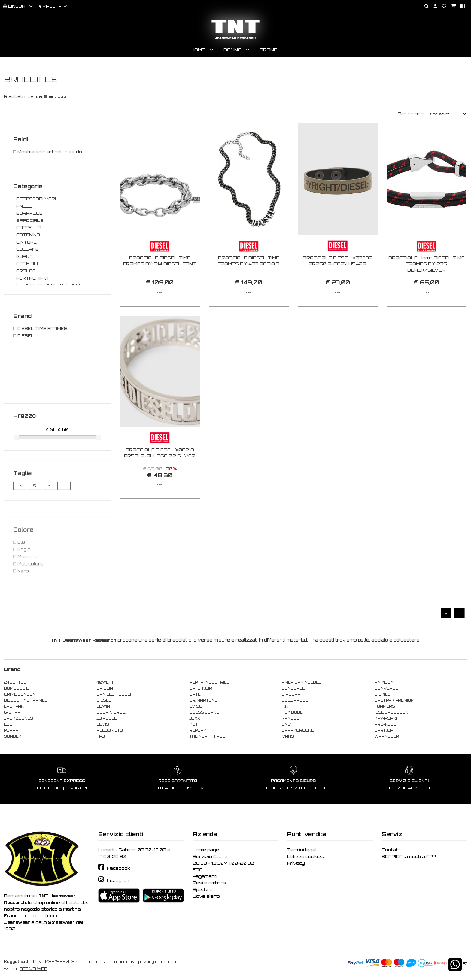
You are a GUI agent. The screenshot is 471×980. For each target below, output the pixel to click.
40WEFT (105, 682)
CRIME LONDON (20, 694)
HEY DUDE (292, 712)
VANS (288, 736)
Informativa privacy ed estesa (145, 962)
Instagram (119, 881)
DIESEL (104, 700)
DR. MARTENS (203, 700)
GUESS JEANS (204, 712)
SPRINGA (384, 730)
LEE (8, 724)
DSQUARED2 (295, 700)
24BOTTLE (15, 682)
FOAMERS (385, 706)
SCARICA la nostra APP (409, 857)
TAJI (101, 736)
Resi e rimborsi (210, 883)
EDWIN (103, 706)
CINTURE (26, 242)
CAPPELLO (29, 228)
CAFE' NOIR (201, 688)
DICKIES (383, 694)
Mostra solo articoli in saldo (48, 152)
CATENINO (28, 235)
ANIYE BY (384, 682)
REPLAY (198, 730)
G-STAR (12, 712)
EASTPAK (14, 706)
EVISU (196, 706)
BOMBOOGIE (16, 688)
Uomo (198, 50)
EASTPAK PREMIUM (394, 700)
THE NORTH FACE (207, 736)
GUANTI (25, 256)
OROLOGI (26, 271)
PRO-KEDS (386, 724)
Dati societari (96, 962)
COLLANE (27, 249)
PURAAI (12, 730)
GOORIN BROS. (111, 712)
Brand (269, 50)
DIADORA (291, 694)
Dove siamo (206, 896)
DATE (195, 694)
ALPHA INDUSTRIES (210, 682)
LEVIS (103, 724)
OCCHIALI (27, 264)
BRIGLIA (105, 688)
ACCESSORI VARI (36, 199)
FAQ (198, 870)
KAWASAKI (386, 718)
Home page (206, 850)
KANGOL (290, 718)
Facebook (119, 868)
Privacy (296, 863)
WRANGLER (387, 736)
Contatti (391, 850)
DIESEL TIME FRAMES (26, 700)
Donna (232, 50)
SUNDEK (13, 736)
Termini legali (302, 850)
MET (194, 724)
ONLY (287, 724)
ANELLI (24, 206)
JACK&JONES (18, 718)
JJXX (195, 718)
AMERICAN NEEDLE (302, 682)
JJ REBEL (107, 718)
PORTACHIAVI (32, 278)
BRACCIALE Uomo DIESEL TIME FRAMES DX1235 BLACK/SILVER (427, 264)
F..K (285, 706)
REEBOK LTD (110, 730)
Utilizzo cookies (305, 857)
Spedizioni (205, 890)
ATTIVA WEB (33, 969)
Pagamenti (205, 876)
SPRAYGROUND (298, 730)
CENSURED (293, 688)
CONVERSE (386, 688)
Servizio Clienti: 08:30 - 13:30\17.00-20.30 (223, 860)
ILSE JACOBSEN (391, 712)
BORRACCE (29, 213)
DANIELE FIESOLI (114, 694)
